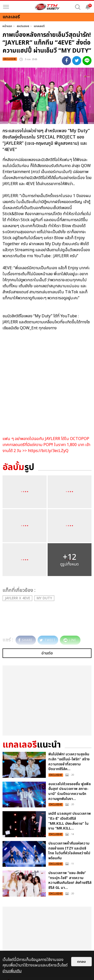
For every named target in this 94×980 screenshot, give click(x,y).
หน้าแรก (7, 26)
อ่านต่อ (47, 653)
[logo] (47, 7)
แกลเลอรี (39, 26)
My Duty (44, 598)
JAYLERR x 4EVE (17, 598)
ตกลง (81, 962)
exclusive (23, 26)
